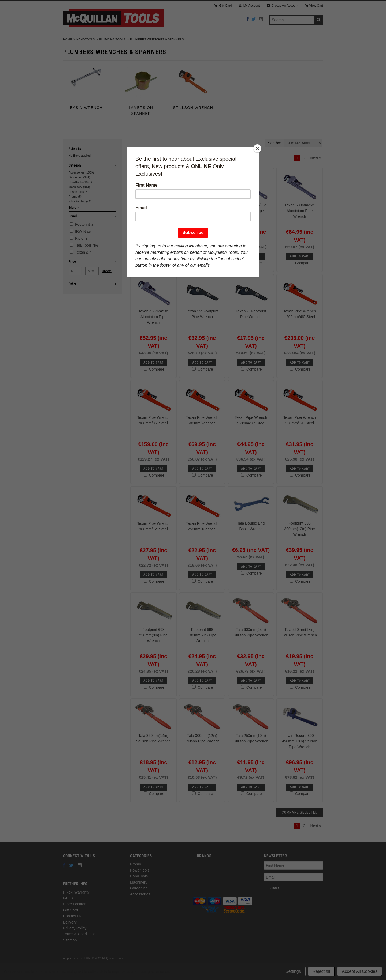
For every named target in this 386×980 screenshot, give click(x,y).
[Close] (257, 148)
